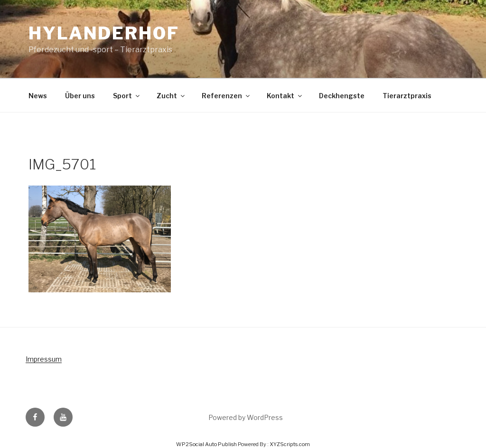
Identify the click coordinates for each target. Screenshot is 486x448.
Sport (127, 96)
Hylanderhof (104, 33)
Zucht (171, 96)
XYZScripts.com (290, 444)
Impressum (44, 359)
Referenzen (226, 96)
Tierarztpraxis (407, 96)
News (38, 96)
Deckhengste (342, 96)
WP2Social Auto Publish (206, 444)
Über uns (80, 96)
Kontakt (285, 96)
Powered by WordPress (246, 417)
